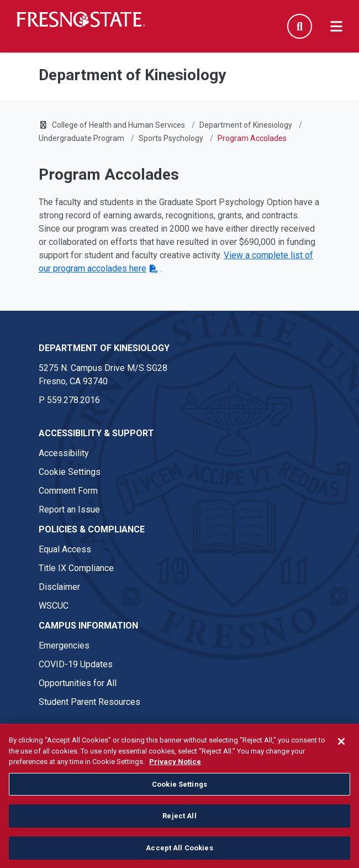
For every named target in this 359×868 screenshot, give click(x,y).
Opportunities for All (78, 683)
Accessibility (64, 453)
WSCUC (54, 606)
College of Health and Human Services (118, 125)
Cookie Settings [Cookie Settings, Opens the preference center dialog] (179, 789)
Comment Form (68, 491)
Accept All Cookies (179, 853)
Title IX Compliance (76, 568)
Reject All (179, 821)
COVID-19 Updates (76, 664)
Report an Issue (69, 509)
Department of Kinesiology (246, 125)
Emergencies (64, 645)
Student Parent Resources (89, 702)
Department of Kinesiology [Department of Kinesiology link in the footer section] (104, 348)
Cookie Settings (70, 472)
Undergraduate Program (81, 138)
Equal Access (65, 549)
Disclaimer (59, 587)
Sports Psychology (171, 138)
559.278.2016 (73, 400)
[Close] (341, 746)
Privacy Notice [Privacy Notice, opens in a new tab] (175, 767)
